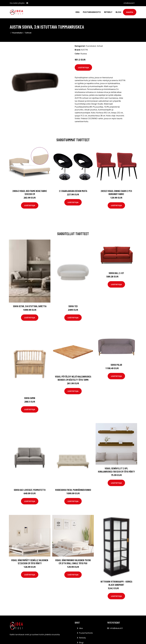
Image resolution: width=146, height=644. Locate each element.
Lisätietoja (83, 67)
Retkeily (108, 12)
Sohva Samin (30, 398)
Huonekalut (17, 33)
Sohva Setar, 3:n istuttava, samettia (30, 306)
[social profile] (27, 3)
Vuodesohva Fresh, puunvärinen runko (73, 490)
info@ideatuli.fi (129, 3)
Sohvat (28, 33)
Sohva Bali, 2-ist (116, 273)
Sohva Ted (73, 306)
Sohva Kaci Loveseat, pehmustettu (30, 490)
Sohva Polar (116, 365)
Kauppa (130, 12)
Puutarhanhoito (92, 12)
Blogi (118, 12)
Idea (78, 12)
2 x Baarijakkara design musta (73, 191)
